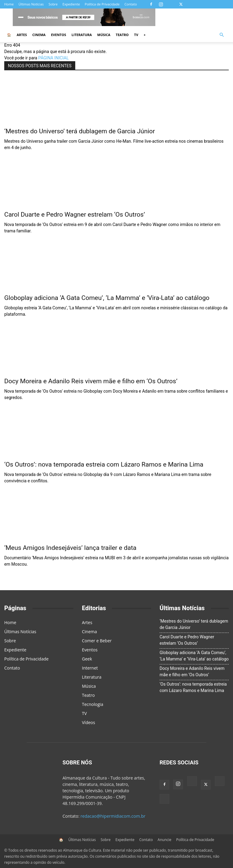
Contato (131, 4)
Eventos (59, 35)
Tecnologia (93, 704)
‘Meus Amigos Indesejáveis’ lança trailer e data (70, 548)
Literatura (82, 35)
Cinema (39, 35)
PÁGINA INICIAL (53, 58)
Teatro (122, 35)
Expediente (71, 4)
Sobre (53, 4)
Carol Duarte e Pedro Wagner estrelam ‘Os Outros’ (75, 215)
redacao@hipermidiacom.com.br (113, 816)
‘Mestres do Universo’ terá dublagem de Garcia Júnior (80, 131)
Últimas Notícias (31, 4)
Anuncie (165, 840)
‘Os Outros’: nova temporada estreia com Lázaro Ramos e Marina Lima (104, 464)
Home (9, 4)
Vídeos (88, 722)
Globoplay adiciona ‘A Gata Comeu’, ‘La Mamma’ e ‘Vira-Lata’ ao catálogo (107, 298)
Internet (90, 668)
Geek (87, 659)
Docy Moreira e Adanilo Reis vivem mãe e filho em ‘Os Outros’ (91, 381)
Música (104, 35)
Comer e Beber (97, 641)
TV (136, 35)
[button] (221, 35)
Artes (22, 35)
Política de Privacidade (102, 4)
